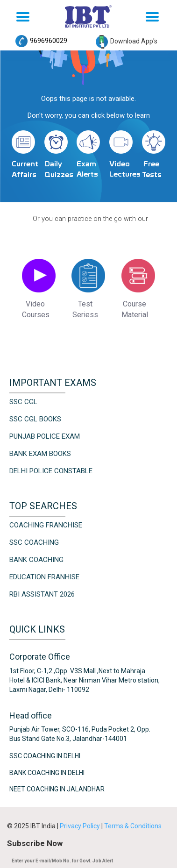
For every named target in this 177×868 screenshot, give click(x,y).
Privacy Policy (81, 826)
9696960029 (41, 41)
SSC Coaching (34, 542)
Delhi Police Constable (51, 471)
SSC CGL (23, 402)
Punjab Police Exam (45, 436)
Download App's (127, 41)
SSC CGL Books (35, 419)
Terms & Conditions (133, 826)
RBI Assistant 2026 (42, 594)
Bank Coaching (36, 560)
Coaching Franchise (46, 525)
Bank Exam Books (40, 454)
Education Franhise (44, 577)
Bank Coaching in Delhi (47, 772)
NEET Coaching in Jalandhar (57, 789)
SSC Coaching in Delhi (45, 756)
